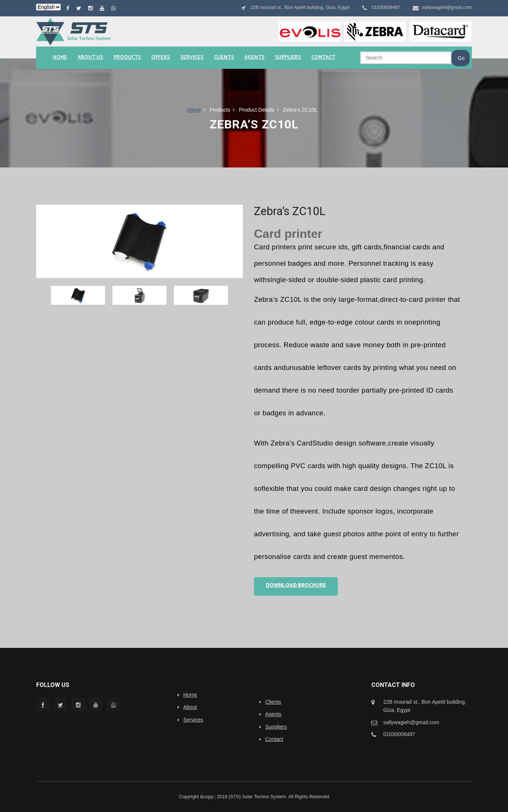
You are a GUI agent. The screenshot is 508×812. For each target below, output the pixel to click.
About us (90, 57)
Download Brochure (296, 586)
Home (60, 57)
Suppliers (288, 57)
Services (192, 57)
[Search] (406, 58)
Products (127, 57)
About (190, 707)
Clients (224, 57)
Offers (161, 57)
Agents (254, 57)
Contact (323, 57)
